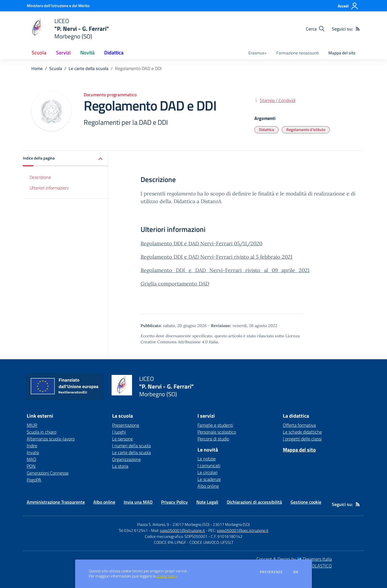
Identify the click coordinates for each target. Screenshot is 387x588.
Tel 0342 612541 (133, 530)
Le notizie (207, 459)
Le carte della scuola (88, 68)
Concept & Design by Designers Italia (294, 559)
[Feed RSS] (358, 29)
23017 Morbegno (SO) (231, 524)
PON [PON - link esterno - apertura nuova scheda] (31, 466)
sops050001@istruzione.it (182, 530)
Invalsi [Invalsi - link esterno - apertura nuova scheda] (33, 452)
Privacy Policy (174, 502)
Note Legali (207, 502)
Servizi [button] (63, 53)
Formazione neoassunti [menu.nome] (298, 53)
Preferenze (271, 572)
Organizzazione (126, 459)
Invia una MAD (138, 502)
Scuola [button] (39, 53)
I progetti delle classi (302, 439)
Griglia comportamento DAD (175, 284)
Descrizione (40, 177)
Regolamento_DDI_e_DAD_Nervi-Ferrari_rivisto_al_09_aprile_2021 (225, 270)
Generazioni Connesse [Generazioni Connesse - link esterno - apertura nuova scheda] (48, 473)
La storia (120, 466)
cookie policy (167, 576)
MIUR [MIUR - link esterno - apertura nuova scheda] (32, 425)
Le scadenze (209, 479)
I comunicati (209, 465)
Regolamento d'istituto (306, 129)
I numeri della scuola (131, 446)
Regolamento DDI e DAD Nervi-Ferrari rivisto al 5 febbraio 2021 (217, 257)
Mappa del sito (342, 53)
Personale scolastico (217, 432)
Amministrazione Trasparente (56, 502)
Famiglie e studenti (215, 425)
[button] (65, 159)
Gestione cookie (306, 502)
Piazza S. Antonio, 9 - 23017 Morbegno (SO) (173, 524)
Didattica (266, 129)
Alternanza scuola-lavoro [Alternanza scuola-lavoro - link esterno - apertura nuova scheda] (51, 439)
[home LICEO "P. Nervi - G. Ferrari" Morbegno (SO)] (68, 29)
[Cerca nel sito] (315, 29)
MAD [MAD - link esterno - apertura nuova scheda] (31, 459)
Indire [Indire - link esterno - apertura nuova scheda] (32, 446)
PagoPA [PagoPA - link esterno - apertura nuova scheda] (34, 480)
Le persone (123, 439)
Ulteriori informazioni (49, 188)
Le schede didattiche (302, 432)
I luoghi (119, 432)
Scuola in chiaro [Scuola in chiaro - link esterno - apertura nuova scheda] (42, 432)
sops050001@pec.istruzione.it (243, 530)
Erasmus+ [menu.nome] (258, 53)
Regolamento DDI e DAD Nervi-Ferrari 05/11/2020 (201, 243)
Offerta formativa (299, 425)
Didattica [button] (114, 53)
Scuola (56, 68)
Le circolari (207, 472)
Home (37, 68)
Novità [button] (87, 53)
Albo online (208, 486)
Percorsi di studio (213, 439)
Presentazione (126, 425)
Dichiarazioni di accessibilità (254, 502)
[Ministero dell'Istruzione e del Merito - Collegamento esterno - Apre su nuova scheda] (58, 6)
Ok (296, 572)
